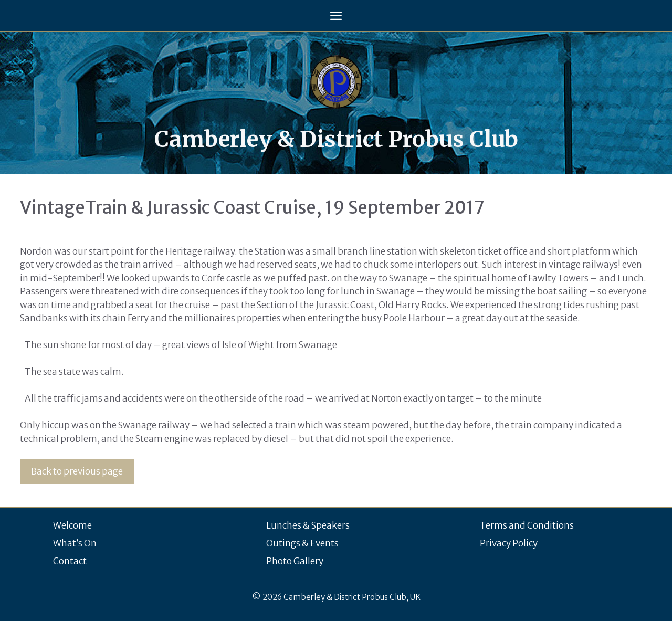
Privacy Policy (509, 543)
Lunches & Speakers (308, 525)
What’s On (75, 543)
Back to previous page (77, 471)
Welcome (72, 525)
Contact (70, 561)
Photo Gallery (295, 561)
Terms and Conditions (527, 525)
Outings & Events (302, 543)
